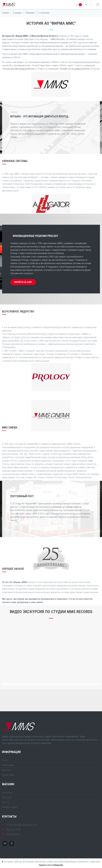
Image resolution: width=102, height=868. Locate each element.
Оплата (5, 802)
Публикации (8, 765)
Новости (6, 770)
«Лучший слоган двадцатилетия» (74, 69)
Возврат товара (10, 807)
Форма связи (8, 775)
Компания (30, 13)
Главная (5, 13)
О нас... (6, 760)
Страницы (17, 13)
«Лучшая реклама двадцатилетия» (18, 69)
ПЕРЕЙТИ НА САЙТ (23, 282)
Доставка (7, 797)
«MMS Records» (58, 39)
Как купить (7, 792)
